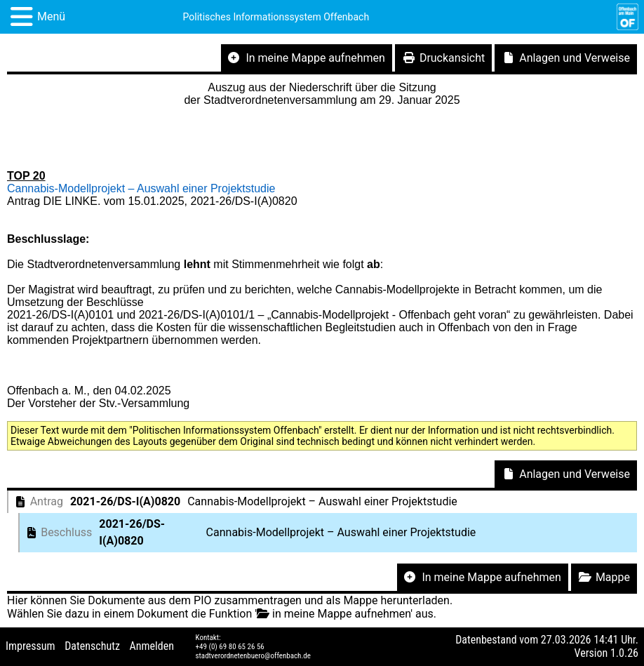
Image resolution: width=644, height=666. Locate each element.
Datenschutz (92, 646)
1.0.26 (624, 653)
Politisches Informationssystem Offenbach (276, 17)
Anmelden (152, 646)
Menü (51, 16)
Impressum (31, 646)
